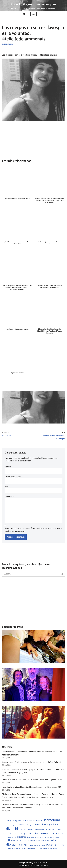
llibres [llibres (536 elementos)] (38, 840)
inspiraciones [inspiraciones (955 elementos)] (20, 837)
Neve (21, 862)
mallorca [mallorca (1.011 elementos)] (54, 840)
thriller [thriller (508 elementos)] (45, 848)
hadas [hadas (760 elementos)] (61, 834)
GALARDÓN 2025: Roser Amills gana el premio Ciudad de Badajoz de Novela (32, 780)
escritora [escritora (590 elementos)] (31, 829)
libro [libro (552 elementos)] (52, 837)
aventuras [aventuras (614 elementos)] (40, 821)
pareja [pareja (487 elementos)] (31, 845)
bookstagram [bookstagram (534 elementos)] (29, 825)
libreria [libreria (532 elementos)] (47, 837)
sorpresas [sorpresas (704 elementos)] (31, 848)
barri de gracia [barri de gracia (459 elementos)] (12, 825)
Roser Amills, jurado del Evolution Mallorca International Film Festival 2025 (32, 787)
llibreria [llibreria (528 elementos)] (32, 840)
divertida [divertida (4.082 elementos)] (13, 829)
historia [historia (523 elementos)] (10, 837)
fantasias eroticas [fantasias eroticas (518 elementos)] (41, 829)
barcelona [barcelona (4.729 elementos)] (52, 820)
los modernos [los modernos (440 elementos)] (45, 840)
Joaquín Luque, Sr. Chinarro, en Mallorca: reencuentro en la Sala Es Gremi (31, 762)
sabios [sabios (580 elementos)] (10, 848)
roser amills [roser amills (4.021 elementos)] (55, 844)
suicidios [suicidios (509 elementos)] (39, 848)
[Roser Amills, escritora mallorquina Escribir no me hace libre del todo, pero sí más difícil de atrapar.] (34, 6)
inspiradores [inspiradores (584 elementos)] (32, 837)
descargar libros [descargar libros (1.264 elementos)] (50, 824)
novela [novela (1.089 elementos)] (24, 845)
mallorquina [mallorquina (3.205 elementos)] (11, 844)
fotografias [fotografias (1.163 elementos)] (26, 834)
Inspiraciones (8, 44)
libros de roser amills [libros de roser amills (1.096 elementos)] (18, 840)
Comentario (10, 496)
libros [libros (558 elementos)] (57, 837)
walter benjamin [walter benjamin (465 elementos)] (53, 848)
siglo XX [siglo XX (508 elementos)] (23, 848)
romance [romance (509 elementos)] (42, 845)
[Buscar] (24, 14)
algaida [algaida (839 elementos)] (18, 821)
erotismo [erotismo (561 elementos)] (24, 829)
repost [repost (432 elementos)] (36, 845)
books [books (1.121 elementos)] (21, 825)
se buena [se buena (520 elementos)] (17, 848)
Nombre (8, 467)
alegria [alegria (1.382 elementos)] (10, 820)
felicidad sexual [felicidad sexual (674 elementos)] (54, 829)
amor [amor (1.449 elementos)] (25, 820)
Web (6, 487)
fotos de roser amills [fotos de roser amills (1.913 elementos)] (45, 833)
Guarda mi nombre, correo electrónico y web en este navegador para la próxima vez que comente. (33, 530)
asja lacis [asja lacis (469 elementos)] (32, 821)
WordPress (44, 862)
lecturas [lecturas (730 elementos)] (40, 837)
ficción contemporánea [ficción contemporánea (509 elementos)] (11, 834)
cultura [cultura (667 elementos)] (38, 825)
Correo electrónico (13, 477)
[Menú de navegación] (33, 14)
